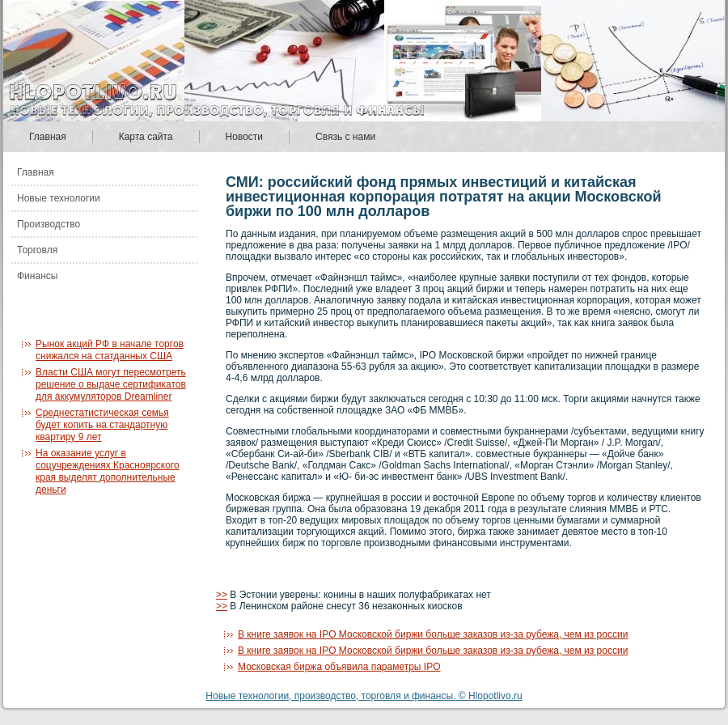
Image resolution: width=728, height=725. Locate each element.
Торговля (37, 250)
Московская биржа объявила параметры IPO (339, 667)
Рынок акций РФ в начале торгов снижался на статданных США (110, 350)
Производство (49, 224)
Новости (244, 137)
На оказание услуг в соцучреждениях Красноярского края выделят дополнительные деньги (108, 471)
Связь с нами (345, 137)
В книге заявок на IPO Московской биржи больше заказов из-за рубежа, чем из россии (433, 634)
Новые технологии (59, 198)
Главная (48, 137)
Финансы (37, 276)
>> (222, 595)
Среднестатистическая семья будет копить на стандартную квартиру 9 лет (102, 425)
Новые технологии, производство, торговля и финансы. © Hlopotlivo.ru (364, 696)
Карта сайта (146, 137)
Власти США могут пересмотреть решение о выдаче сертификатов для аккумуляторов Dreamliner (111, 384)
